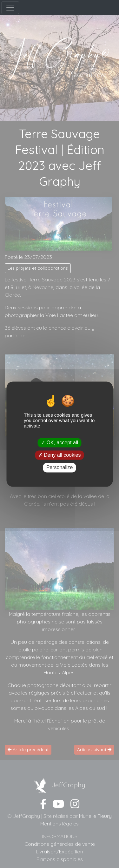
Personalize (60, 468)
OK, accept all (60, 443)
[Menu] (10, 8)
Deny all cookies (60, 455)
